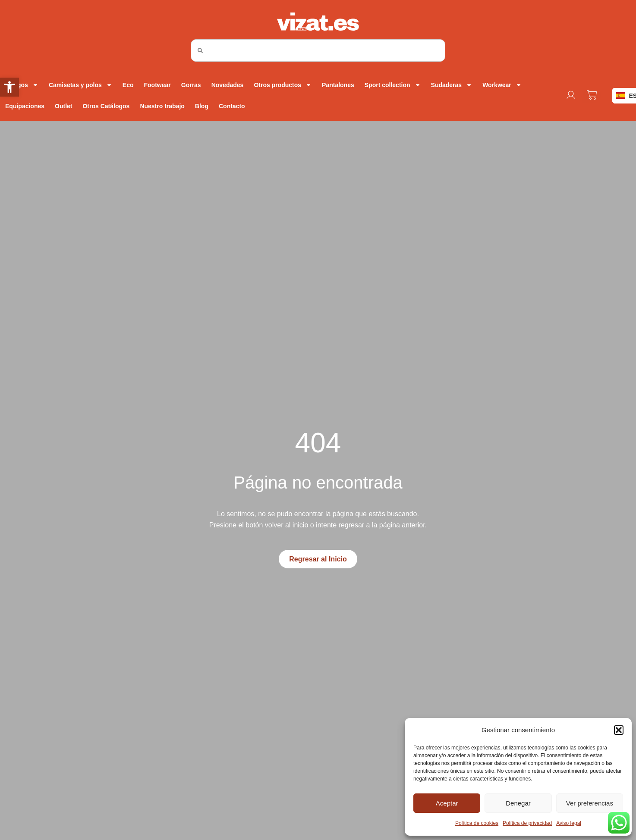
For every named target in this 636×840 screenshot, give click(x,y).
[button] (619, 730)
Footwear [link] (157, 85)
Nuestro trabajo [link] (162, 106)
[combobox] (318, 50)
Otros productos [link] (283, 85)
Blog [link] (202, 106)
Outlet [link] (63, 106)
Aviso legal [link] (569, 823)
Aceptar (447, 803)
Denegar (518, 803)
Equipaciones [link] (25, 106)
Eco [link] (128, 85)
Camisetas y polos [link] (80, 85)
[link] (9, 87)
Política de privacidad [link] (527, 823)
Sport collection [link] (393, 85)
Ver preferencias (590, 803)
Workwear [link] (502, 85)
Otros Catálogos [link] (106, 106)
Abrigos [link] (22, 85)
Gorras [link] (191, 85)
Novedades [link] (228, 85)
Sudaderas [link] (452, 85)
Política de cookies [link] (477, 823)
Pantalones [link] (338, 85)
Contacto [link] (232, 106)
